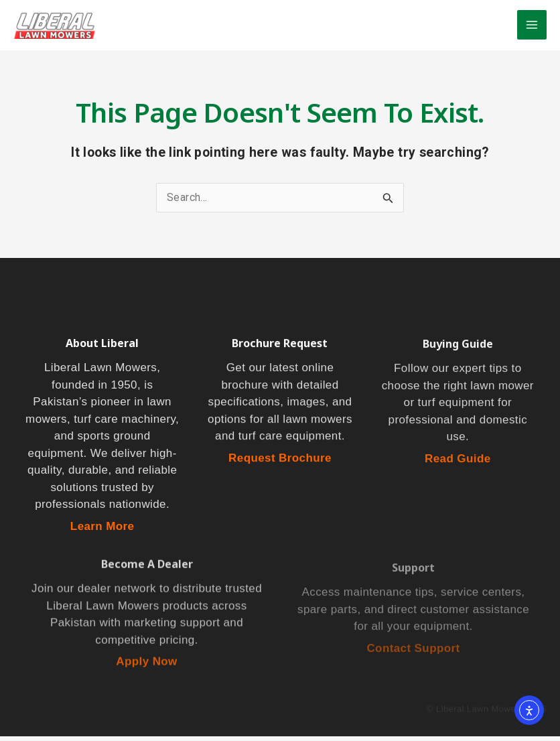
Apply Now (146, 669)
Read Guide (458, 465)
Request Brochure (280, 463)
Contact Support (413, 658)
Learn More (102, 531)
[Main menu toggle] (532, 27)
